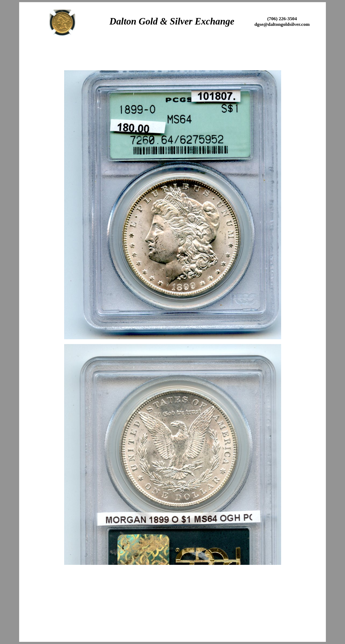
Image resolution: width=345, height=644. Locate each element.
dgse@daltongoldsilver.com (282, 24)
